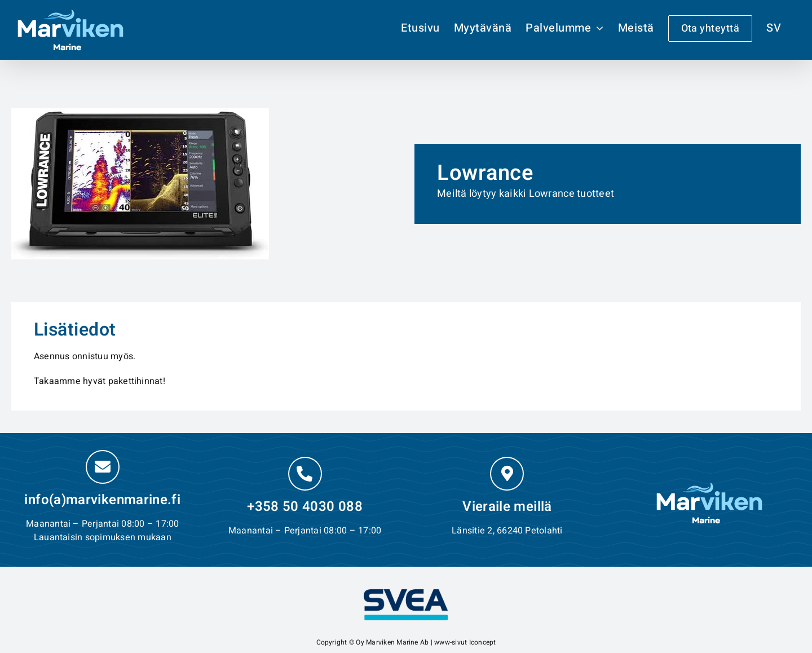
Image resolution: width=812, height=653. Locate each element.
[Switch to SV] (774, 28)
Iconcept (483, 642)
